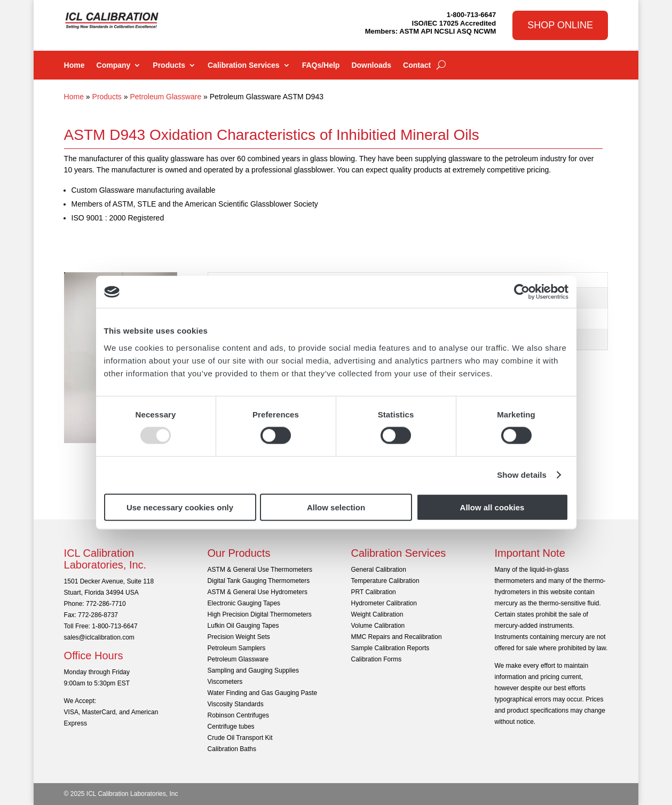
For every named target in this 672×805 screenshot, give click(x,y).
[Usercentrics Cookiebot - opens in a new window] (522, 292)
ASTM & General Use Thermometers (260, 570)
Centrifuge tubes (231, 727)
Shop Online (560, 25)
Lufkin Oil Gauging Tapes (243, 626)
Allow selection (336, 507)
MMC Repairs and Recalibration (397, 637)
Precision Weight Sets (239, 637)
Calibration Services (244, 65)
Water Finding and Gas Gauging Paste (263, 693)
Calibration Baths (232, 749)
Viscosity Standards (236, 704)
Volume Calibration (378, 626)
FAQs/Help (321, 65)
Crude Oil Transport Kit (240, 738)
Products (169, 65)
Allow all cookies (492, 507)
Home (74, 65)
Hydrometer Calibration (384, 603)
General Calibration (379, 570)
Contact (417, 65)
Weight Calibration (377, 614)
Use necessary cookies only (180, 507)
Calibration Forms (377, 659)
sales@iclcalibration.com (99, 637)
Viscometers (225, 682)
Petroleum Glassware (165, 97)
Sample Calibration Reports (390, 648)
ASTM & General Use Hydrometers (258, 592)
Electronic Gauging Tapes (244, 603)
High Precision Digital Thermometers (260, 614)
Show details (522, 475)
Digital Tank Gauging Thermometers (259, 581)
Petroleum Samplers (237, 648)
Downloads (371, 65)
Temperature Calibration (385, 581)
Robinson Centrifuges (238, 715)
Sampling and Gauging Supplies (253, 670)
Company (114, 65)
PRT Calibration (374, 592)
